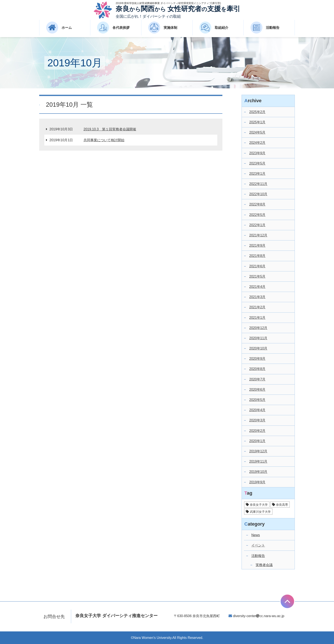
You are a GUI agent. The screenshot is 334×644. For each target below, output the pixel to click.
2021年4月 (257, 287)
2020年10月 (258, 348)
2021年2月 (257, 307)
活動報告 (258, 556)
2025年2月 (257, 112)
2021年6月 (257, 266)
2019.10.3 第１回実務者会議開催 (110, 129)
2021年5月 (257, 276)
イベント (258, 545)
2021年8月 (257, 256)
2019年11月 (258, 461)
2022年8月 (257, 204)
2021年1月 (257, 318)
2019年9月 (257, 482)
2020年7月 (257, 379)
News (256, 535)
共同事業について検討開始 (104, 140)
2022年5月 (257, 215)
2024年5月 (257, 132)
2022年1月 (257, 225)
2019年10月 (258, 472)
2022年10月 (258, 194)
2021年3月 (257, 297)
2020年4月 (257, 410)
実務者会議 (264, 565)
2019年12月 (258, 451)
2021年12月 (258, 235)
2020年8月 (257, 369)
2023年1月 (257, 174)
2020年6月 (257, 390)
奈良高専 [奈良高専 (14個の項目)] (282, 505)
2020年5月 (257, 400)
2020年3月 (257, 420)
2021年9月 (257, 246)
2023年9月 (257, 153)
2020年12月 (258, 328)
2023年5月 (257, 163)
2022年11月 (258, 184)
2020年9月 (257, 359)
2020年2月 (257, 431)
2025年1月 (257, 122)
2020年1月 (257, 441)
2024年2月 (257, 143)
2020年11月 (258, 338)
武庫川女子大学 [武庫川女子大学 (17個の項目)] (260, 512)
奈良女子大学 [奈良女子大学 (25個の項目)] (259, 505)
